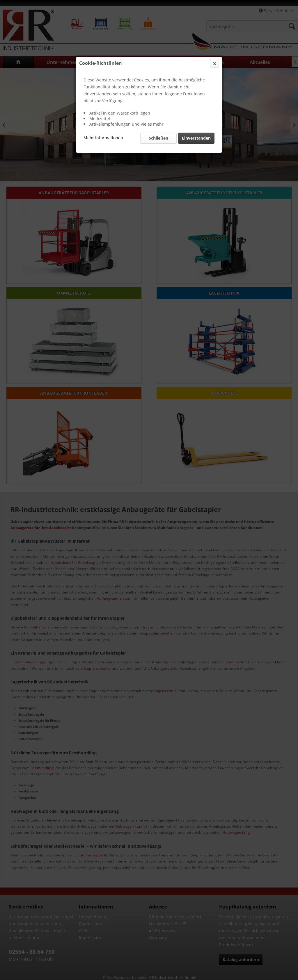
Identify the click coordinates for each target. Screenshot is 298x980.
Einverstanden (196, 138)
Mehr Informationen (103, 138)
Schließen (158, 138)
